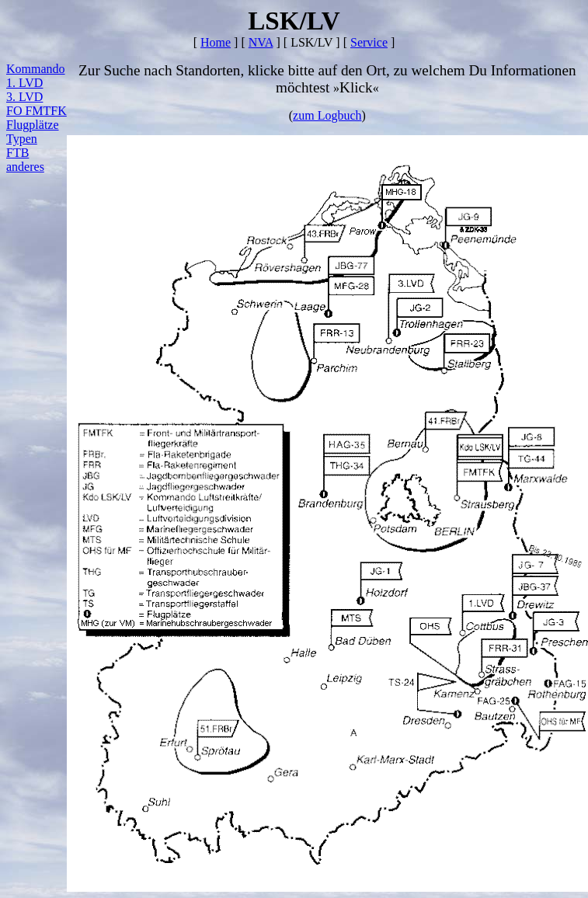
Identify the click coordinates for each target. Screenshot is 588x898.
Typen (22, 139)
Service (369, 42)
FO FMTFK (37, 111)
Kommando (36, 69)
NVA (261, 42)
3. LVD (24, 97)
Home (216, 42)
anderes (25, 167)
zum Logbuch (327, 115)
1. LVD (24, 83)
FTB (17, 153)
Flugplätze (33, 125)
